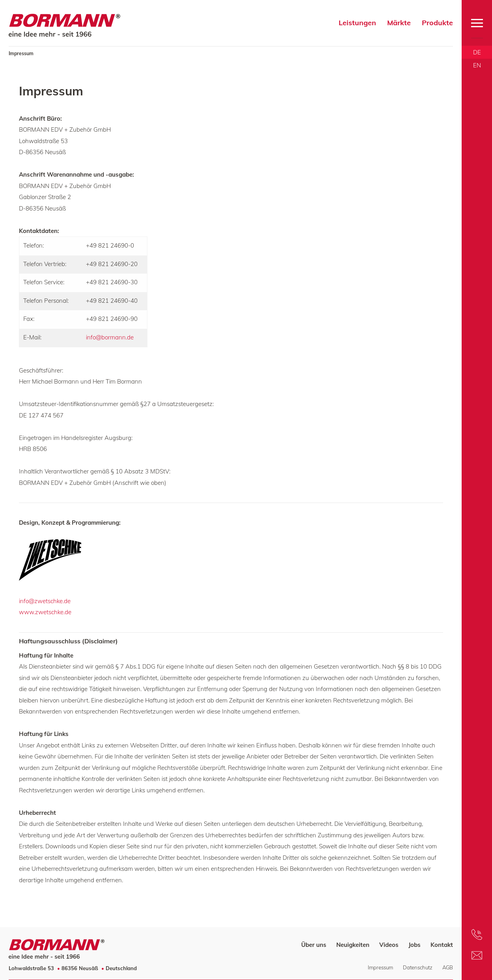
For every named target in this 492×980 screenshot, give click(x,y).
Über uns (314, 945)
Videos (389, 945)
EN (477, 65)
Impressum (380, 967)
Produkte (437, 23)
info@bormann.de (110, 337)
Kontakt (442, 945)
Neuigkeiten (353, 945)
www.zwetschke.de (45, 612)
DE (477, 52)
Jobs (415, 945)
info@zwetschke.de (45, 601)
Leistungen (357, 23)
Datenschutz (418, 967)
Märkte (399, 23)
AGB (448, 967)
